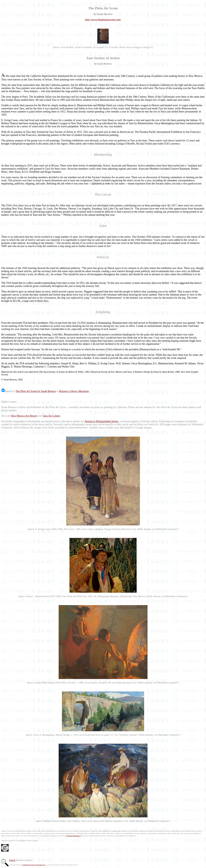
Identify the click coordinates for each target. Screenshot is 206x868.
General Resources (73, 836)
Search (12, 860)
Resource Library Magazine (74, 391)
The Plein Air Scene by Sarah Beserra (36, 391)
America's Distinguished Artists (101, 421)
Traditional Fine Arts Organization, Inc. (34, 865)
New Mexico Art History (24, 416)
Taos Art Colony (51, 416)
